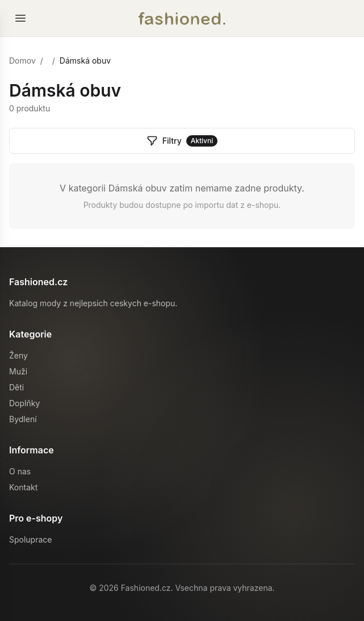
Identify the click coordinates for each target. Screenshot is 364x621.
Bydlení (23, 419)
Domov (22, 61)
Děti (16, 387)
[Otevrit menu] (20, 18)
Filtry (182, 141)
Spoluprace (30, 539)
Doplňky (24, 403)
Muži (18, 371)
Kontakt (23, 487)
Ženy (18, 355)
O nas (20, 471)
